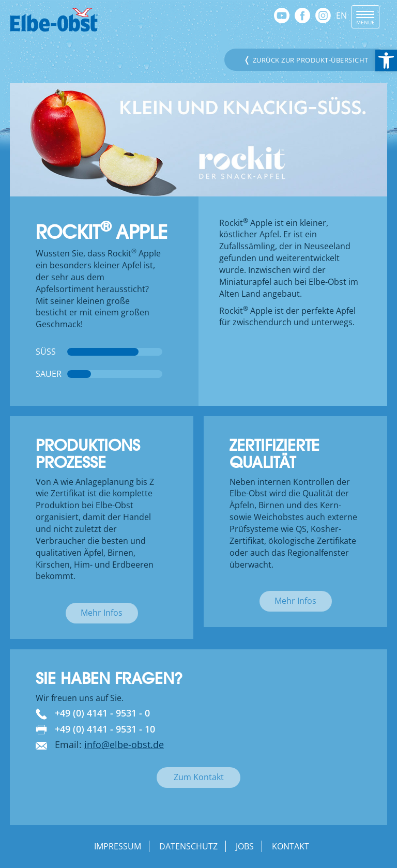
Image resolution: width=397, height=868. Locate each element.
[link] (386, 60)
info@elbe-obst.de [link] (124, 744)
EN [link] (341, 16)
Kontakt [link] (291, 846)
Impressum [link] (118, 846)
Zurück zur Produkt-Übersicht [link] (306, 59)
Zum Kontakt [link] (199, 777)
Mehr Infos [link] (102, 613)
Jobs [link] (245, 846)
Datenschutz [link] (188, 846)
